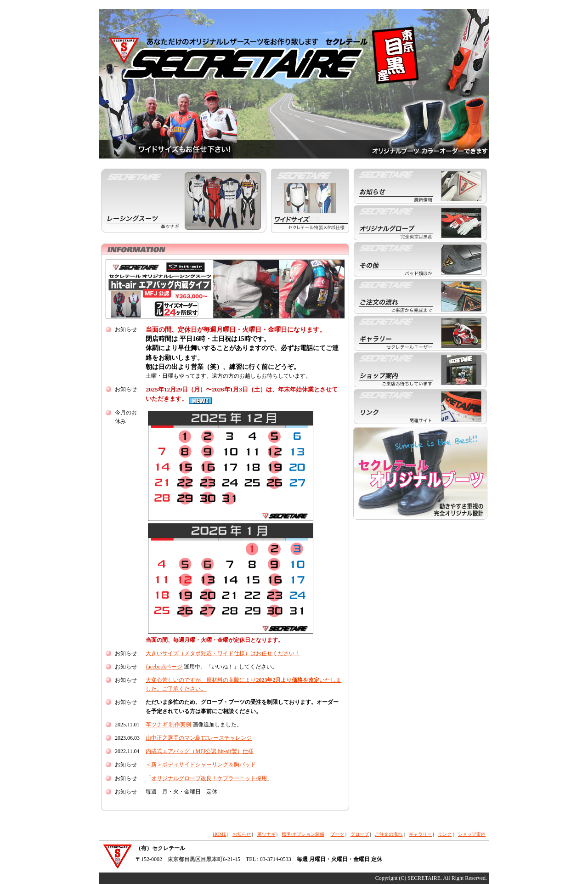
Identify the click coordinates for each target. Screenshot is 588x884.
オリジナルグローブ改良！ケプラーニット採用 (209, 778)
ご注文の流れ (389, 834)
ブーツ (337, 834)
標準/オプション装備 (303, 834)
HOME (219, 834)
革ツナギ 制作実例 (168, 725)
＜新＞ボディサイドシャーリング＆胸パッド (201, 765)
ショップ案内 (472, 834)
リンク (445, 834)
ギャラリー (420, 834)
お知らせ (242, 834)
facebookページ (164, 667)
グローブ (360, 834)
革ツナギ (266, 834)
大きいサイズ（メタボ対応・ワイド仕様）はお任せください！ (223, 653)
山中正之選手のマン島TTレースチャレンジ (199, 738)
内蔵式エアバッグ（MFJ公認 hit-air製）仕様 (199, 751)
